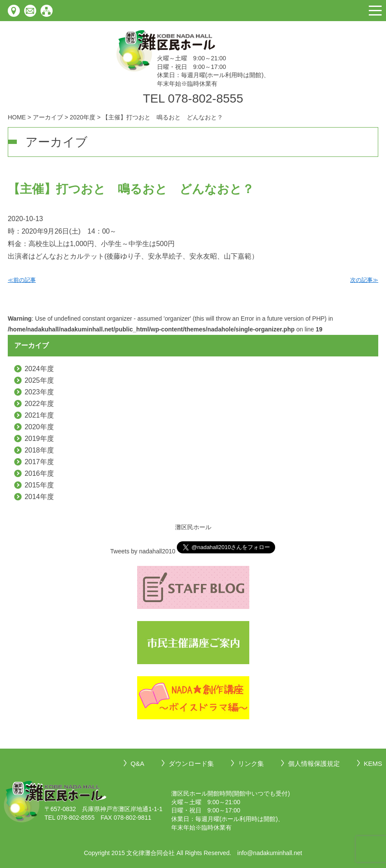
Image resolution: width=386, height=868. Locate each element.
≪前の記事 (22, 280)
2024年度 (39, 369)
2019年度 (39, 439)
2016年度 (39, 473)
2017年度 (39, 462)
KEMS (373, 763)
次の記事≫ (364, 280)
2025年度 (39, 380)
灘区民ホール (193, 527)
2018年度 (39, 450)
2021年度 (39, 415)
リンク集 (251, 763)
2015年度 (39, 485)
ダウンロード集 (191, 763)
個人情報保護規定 (314, 763)
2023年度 (39, 392)
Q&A (138, 763)
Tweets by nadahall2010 (143, 551)
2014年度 (39, 497)
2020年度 (39, 427)
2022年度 (39, 404)
